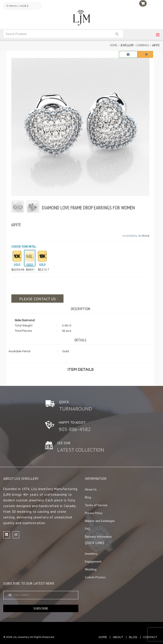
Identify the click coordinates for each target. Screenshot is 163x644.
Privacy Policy (94, 513)
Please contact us (37, 299)
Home (114, 45)
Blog (88, 497)
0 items (12, 6)
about (118, 637)
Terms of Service (96, 505)
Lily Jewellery (21, 637)
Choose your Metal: (24, 247)
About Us (91, 489)
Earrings (143, 45)
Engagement (93, 561)
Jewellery (91, 554)
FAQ (88, 529)
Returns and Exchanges (100, 521)
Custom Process (95, 577)
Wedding (91, 569)
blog (133, 637)
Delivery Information (98, 537)
